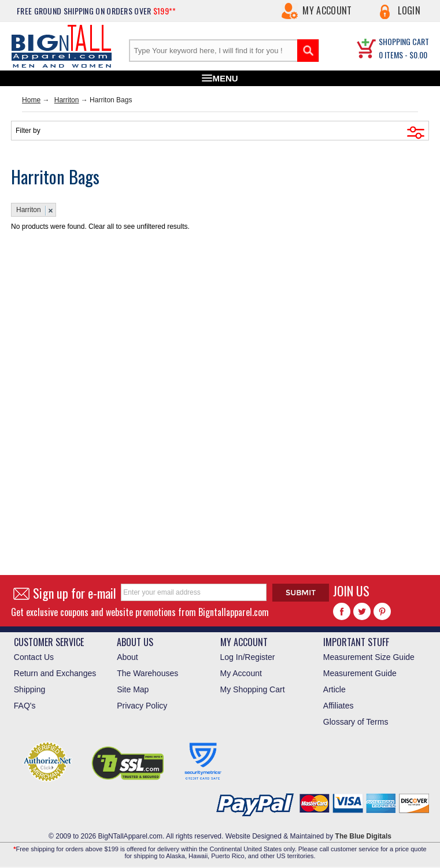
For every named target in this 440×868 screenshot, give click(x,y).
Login (409, 10)
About (127, 657)
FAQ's (25, 706)
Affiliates (339, 706)
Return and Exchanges (55, 673)
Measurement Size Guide (369, 657)
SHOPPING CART (404, 41)
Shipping (30, 689)
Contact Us (34, 657)
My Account (327, 10)
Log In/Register (248, 657)
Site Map (133, 689)
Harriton (67, 100)
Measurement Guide (360, 673)
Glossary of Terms (356, 722)
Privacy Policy (142, 706)
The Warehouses (147, 673)
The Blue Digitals (363, 836)
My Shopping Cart (253, 689)
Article (334, 689)
